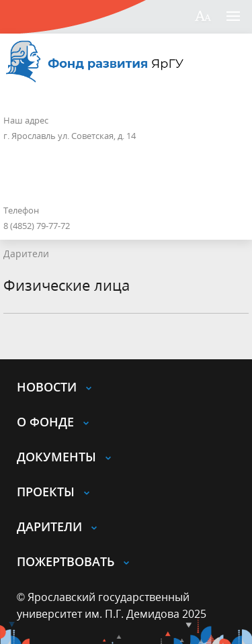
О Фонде (45, 422)
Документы (56, 457)
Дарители (26, 254)
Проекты (46, 492)
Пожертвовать (66, 561)
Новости (47, 387)
